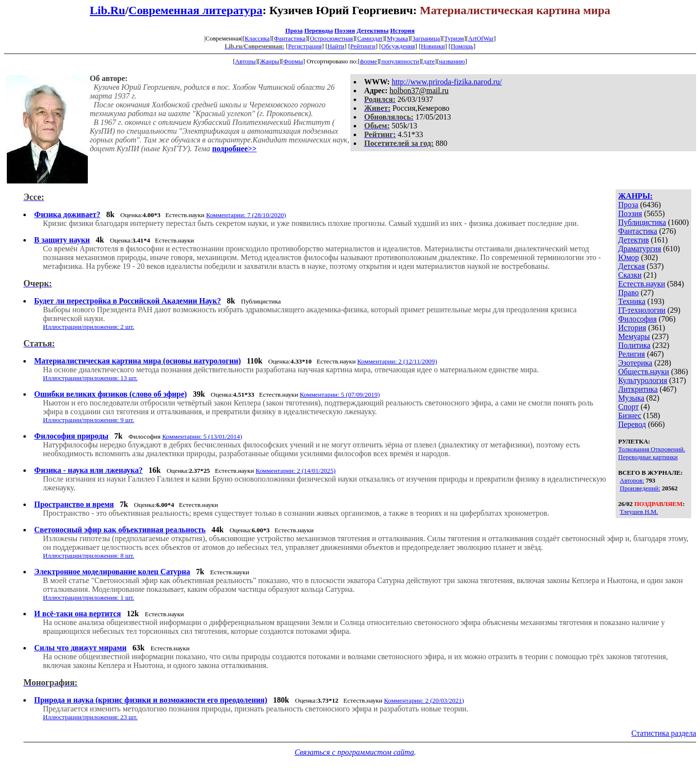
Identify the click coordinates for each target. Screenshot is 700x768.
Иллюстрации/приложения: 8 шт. (89, 556)
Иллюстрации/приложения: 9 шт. (89, 420)
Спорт (628, 407)
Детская (631, 266)
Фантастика (290, 38)
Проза (294, 30)
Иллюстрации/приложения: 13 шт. (90, 378)
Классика (257, 38)
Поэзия (345, 30)
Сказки (630, 275)
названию (452, 61)
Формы (293, 61)
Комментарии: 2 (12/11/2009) (397, 361)
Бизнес (630, 415)
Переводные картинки (648, 457)
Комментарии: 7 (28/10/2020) (246, 215)
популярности (400, 61)
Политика (634, 345)
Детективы (373, 30)
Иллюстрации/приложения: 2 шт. (89, 327)
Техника (632, 301)
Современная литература (195, 10)
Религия (631, 354)
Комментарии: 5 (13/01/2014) (202, 436)
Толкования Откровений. (651, 449)
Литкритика (638, 389)
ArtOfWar (481, 38)
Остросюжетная (331, 38)
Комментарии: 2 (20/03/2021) (424, 700)
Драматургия (640, 249)
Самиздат (370, 38)
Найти (336, 46)
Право (628, 293)
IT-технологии (642, 310)
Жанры (270, 61)
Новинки (433, 46)
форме (369, 61)
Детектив (633, 240)
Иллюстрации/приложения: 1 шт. (89, 597)
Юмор (629, 257)
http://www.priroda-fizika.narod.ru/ (447, 82)
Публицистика (642, 222)
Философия (637, 319)
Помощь (462, 46)
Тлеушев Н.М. (639, 512)
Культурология (642, 380)
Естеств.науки (641, 284)
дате (429, 61)
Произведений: (640, 488)
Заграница (426, 38)
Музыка (398, 38)
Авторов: (632, 480)
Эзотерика (635, 363)
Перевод (632, 424)
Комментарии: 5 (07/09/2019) (340, 394)
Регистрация (305, 46)
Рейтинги (363, 46)
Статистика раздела (664, 733)
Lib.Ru (108, 10)
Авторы (245, 61)
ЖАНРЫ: (635, 196)
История (402, 30)
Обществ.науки (643, 372)
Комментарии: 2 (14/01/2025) (296, 471)
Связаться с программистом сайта (354, 752)
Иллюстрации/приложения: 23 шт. (90, 717)
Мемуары (634, 336)
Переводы (319, 30)
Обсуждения (398, 46)
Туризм (454, 38)
